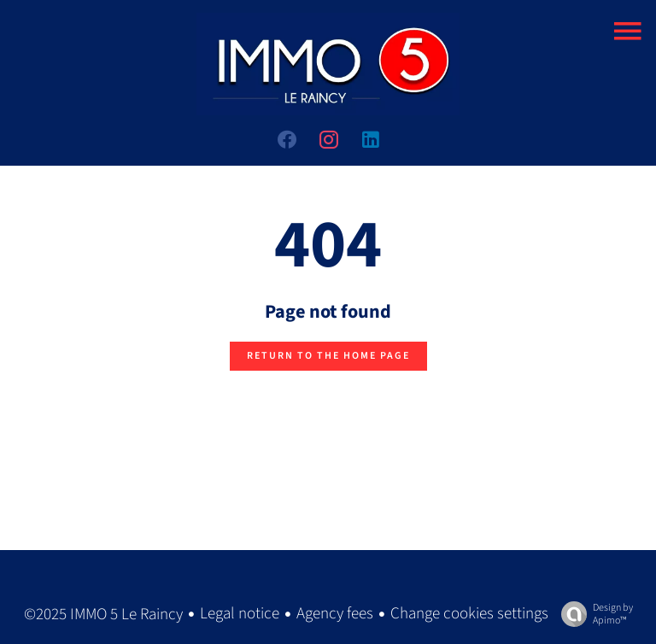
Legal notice (240, 614)
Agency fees (335, 614)
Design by (593, 614)
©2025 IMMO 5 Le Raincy (103, 615)
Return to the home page (328, 356)
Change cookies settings (469, 614)
